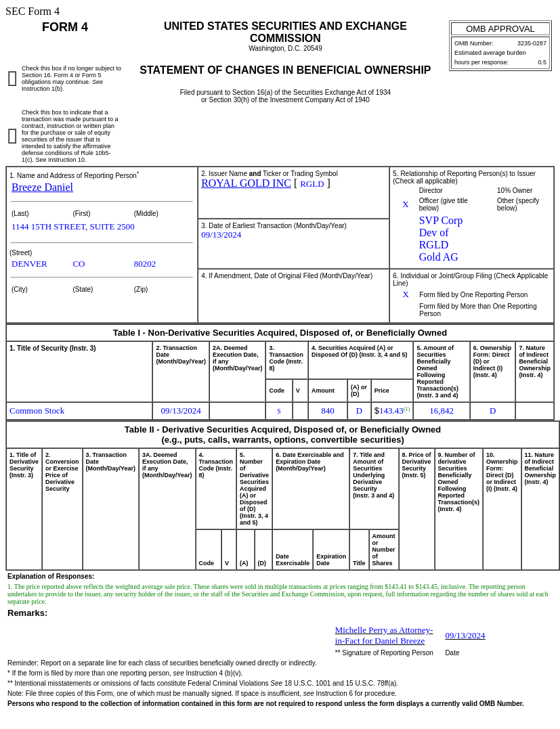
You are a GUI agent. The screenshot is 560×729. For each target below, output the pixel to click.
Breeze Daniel (42, 187)
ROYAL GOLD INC (246, 183)
